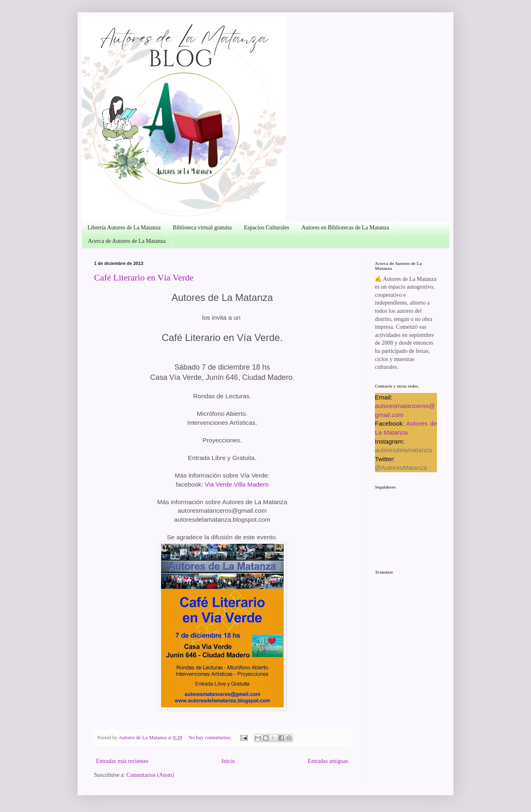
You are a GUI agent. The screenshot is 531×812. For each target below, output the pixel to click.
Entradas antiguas (328, 761)
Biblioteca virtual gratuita (202, 228)
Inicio (228, 761)
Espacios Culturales (267, 228)
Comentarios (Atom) (150, 775)
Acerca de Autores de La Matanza (127, 241)
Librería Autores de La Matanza (124, 228)
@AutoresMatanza (401, 468)
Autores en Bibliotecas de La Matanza (345, 228)
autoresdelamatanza (403, 450)
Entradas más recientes (122, 761)
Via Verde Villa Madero (237, 484)
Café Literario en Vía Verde (144, 277)
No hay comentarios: (211, 738)
